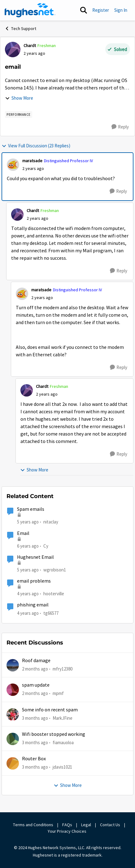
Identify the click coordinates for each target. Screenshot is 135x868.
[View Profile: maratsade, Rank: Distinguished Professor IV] (13, 165)
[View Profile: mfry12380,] (13, 665)
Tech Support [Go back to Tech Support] (20, 28)
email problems (34, 581)
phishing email (33, 605)
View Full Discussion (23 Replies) (36, 146)
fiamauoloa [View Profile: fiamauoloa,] (63, 742)
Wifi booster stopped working (54, 734)
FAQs (67, 825)
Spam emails (31, 509)
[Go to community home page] (30, 10)
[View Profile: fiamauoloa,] (13, 739)
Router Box (34, 759)
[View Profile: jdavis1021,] (13, 763)
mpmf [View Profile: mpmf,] (58, 693)
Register (101, 10)
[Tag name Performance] (19, 115)
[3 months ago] (35, 718)
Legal (86, 825)
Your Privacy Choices (67, 831)
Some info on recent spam (50, 710)
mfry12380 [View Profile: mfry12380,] (63, 669)
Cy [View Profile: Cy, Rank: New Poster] (46, 546)
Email (23, 533)
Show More (19, 98)
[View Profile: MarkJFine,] (13, 714)
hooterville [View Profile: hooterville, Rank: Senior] (54, 594)
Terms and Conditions (33, 825)
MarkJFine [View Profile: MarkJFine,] (63, 718)
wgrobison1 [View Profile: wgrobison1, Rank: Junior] (55, 570)
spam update (36, 685)
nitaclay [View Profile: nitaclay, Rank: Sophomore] (51, 522)
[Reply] (120, 127)
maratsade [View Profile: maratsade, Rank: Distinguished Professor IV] (32, 161)
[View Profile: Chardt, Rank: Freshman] (13, 50)
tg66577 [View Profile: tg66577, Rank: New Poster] (51, 613)
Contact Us (110, 825)
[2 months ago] (35, 669)
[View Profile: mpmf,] (13, 690)
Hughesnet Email (35, 557)
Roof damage (36, 661)
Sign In (121, 10)
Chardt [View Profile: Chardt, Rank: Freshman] (30, 46)
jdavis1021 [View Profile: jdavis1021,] (62, 767)
